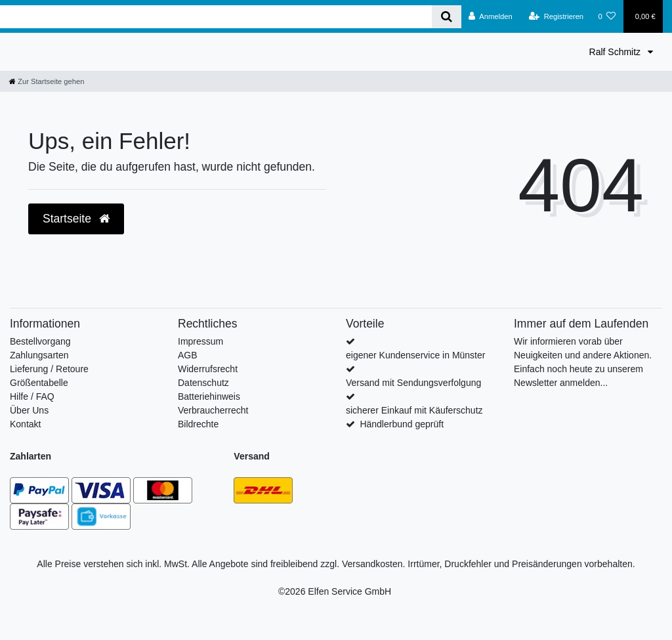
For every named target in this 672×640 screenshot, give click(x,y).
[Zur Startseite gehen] (47, 81)
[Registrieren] (556, 16)
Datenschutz (203, 383)
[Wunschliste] (607, 16)
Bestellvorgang (40, 341)
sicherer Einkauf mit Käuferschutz (414, 410)
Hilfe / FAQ (32, 396)
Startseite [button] (76, 219)
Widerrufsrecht (208, 369)
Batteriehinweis (209, 396)
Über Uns (29, 410)
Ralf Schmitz (616, 52)
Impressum (200, 341)
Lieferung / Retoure (49, 369)
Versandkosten (372, 564)
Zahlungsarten (39, 355)
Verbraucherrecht (213, 410)
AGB (188, 355)
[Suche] (447, 17)
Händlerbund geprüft (402, 424)
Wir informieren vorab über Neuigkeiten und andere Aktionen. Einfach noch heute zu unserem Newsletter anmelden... (583, 362)
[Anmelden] (491, 16)
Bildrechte (198, 424)
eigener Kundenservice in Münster (415, 355)
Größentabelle (39, 383)
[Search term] (216, 17)
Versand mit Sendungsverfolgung (413, 383)
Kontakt (25, 424)
